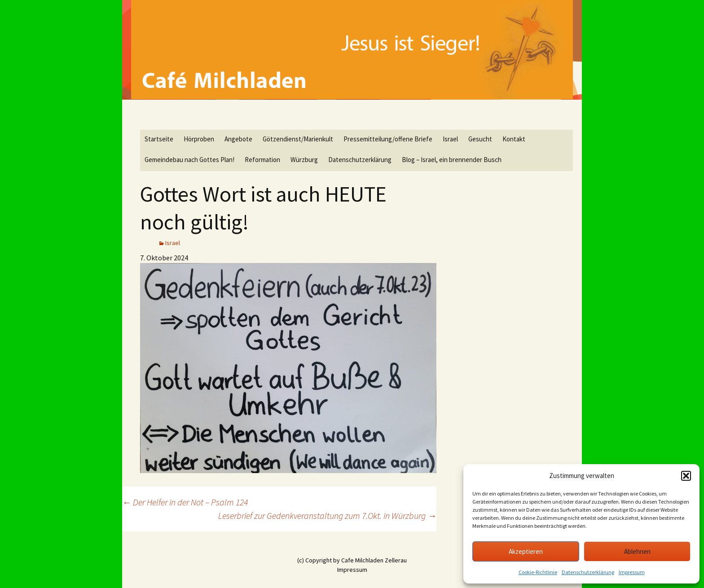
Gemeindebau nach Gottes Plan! (189, 160)
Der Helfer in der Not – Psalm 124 (185, 502)
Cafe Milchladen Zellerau (374, 560)
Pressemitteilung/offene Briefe (388, 139)
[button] (686, 476)
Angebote (238, 139)
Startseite (159, 139)
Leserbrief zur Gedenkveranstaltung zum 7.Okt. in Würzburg (327, 516)
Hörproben (199, 139)
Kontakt (514, 139)
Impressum (632, 572)
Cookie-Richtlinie (538, 572)
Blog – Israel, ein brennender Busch (452, 160)
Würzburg (304, 160)
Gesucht (480, 139)
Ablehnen (637, 551)
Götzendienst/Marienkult (298, 139)
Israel (450, 139)
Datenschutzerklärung (588, 572)
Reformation (262, 160)
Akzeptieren (526, 551)
